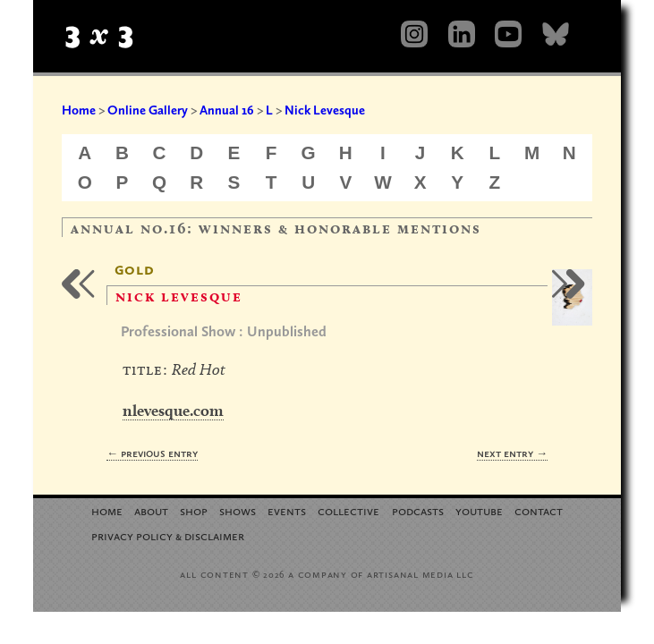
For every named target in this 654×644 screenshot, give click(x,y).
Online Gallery (148, 110)
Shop (194, 510)
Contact (539, 510)
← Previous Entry (152, 453)
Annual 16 (227, 110)
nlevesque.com (173, 410)
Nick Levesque (325, 110)
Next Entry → (512, 453)
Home (79, 110)
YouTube (479, 510)
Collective (348, 510)
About (151, 510)
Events (287, 510)
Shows (238, 510)
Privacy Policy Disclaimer (168, 535)
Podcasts (418, 510)
